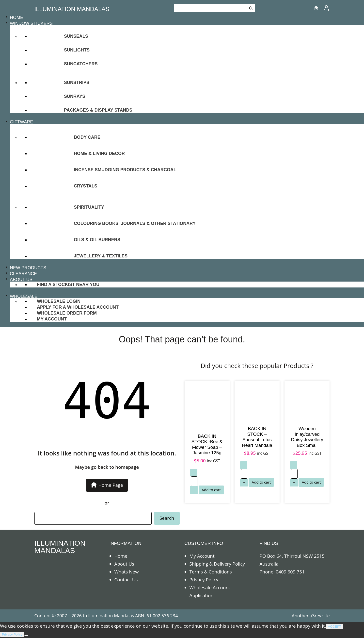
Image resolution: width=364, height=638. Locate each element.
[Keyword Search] (210, 8)
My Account (202, 556)
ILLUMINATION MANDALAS (72, 9)
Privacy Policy (204, 580)
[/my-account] (326, 8)
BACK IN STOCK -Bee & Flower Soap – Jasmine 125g (207, 445)
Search (167, 518)
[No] (26, 636)
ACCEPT (334, 627)
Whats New (127, 572)
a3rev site (320, 616)
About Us (124, 564)
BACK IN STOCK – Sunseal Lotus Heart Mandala (257, 437)
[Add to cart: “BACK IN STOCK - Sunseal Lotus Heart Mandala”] (261, 482)
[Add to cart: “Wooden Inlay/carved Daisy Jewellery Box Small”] (311, 482)
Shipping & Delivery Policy (217, 564)
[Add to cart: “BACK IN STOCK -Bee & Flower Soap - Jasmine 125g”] (211, 490)
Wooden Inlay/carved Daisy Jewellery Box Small (307, 437)
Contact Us (126, 580)
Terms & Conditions (211, 572)
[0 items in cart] (316, 8)
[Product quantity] (194, 481)
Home (121, 556)
